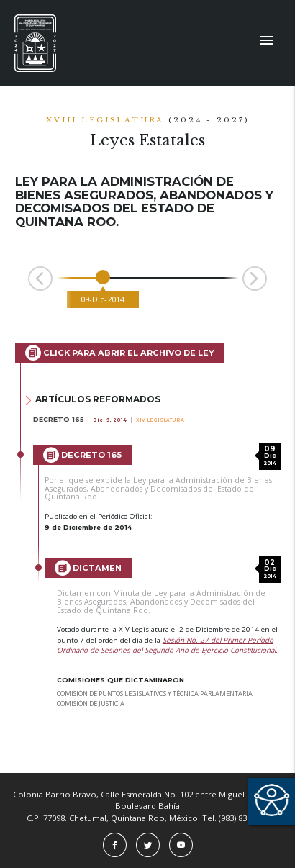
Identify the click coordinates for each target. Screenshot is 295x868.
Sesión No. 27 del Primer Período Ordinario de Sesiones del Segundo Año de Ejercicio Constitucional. (167, 646)
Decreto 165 (82, 455)
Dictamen (88, 568)
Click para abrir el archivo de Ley (120, 353)
